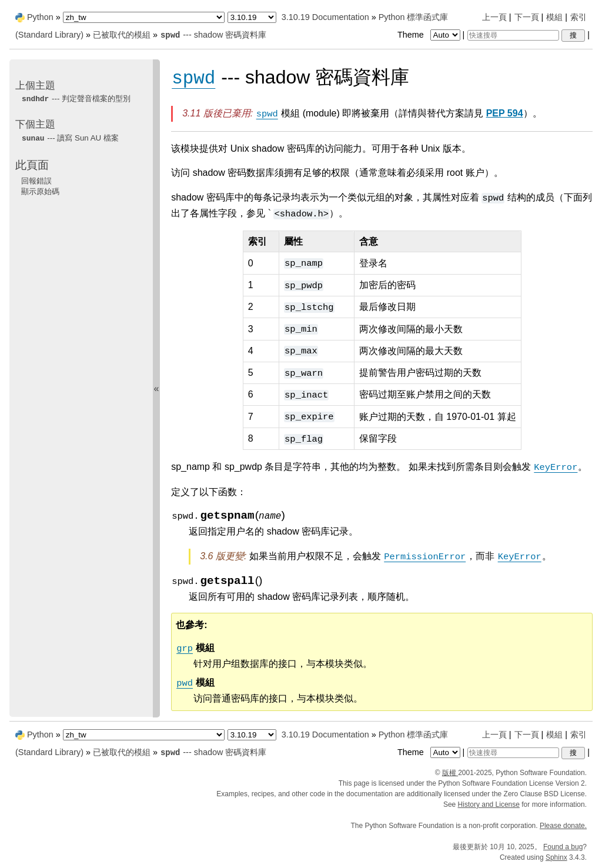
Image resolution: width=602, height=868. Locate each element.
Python (40, 17)
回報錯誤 (36, 181)
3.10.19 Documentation (325, 17)
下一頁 (527, 17)
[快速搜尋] (513, 35)
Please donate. (563, 826)
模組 (554, 17)
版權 (450, 773)
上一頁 (494, 17)
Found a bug (563, 847)
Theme (430, 35)
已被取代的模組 (122, 35)
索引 (578, 17)
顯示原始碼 (40, 191)
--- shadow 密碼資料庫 (213, 35)
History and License (489, 804)
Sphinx (556, 857)
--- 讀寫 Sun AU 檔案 (70, 138)
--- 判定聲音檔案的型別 (76, 99)
